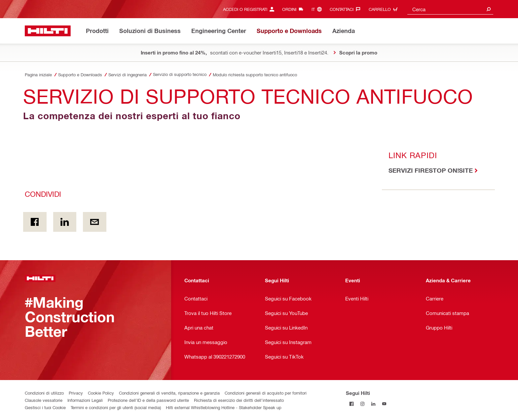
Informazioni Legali (85, 400)
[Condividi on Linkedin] (65, 222)
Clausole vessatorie (44, 400)
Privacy (76, 393)
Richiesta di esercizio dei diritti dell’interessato (239, 400)
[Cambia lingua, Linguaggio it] (318, 9)
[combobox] (450, 9)
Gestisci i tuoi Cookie (45, 407)
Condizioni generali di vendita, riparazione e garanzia (169, 393)
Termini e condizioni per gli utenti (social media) (116, 407)
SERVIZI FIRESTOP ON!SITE (431, 170)
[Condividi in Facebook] (35, 222)
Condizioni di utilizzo (44, 393)
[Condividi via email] (95, 222)
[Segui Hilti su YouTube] (384, 404)
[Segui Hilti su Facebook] (351, 404)
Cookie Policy (101, 393)
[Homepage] (48, 31)
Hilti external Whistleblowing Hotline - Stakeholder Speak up (224, 407)
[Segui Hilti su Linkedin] (373, 404)
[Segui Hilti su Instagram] (362, 404)
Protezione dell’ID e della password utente (148, 400)
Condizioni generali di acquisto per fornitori (266, 393)
